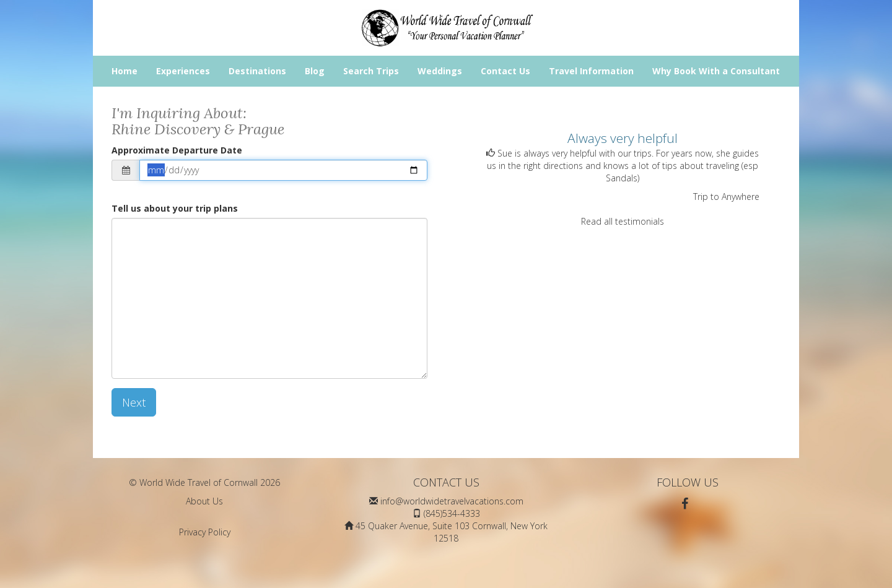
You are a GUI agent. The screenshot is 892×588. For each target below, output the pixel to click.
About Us (204, 501)
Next (134, 402)
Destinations (257, 71)
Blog (315, 71)
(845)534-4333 (452, 513)
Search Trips (371, 71)
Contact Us (505, 71)
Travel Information (591, 71)
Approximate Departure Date (177, 150)
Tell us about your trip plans (175, 208)
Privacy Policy (205, 532)
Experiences (183, 71)
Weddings (440, 71)
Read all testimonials (623, 221)
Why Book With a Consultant (716, 71)
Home (125, 71)
